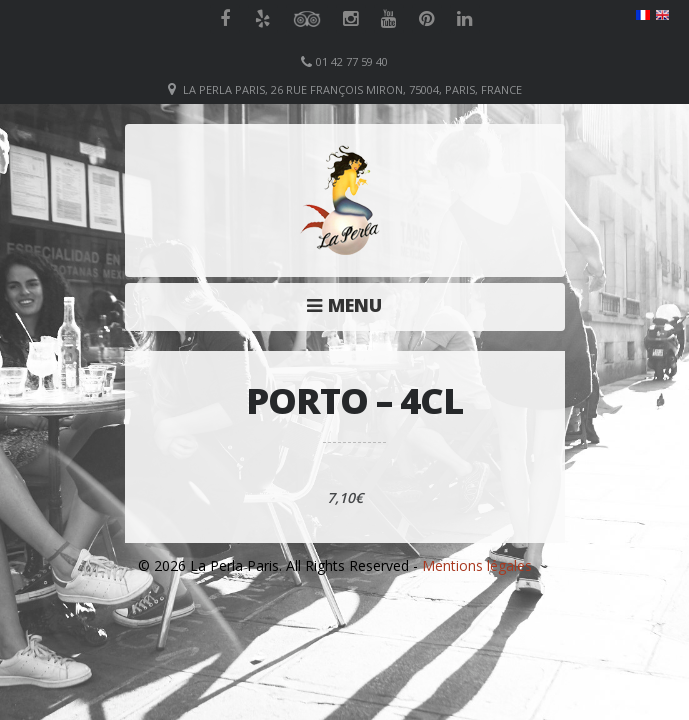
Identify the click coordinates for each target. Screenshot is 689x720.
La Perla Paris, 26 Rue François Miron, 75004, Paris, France (352, 89)
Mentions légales (477, 565)
